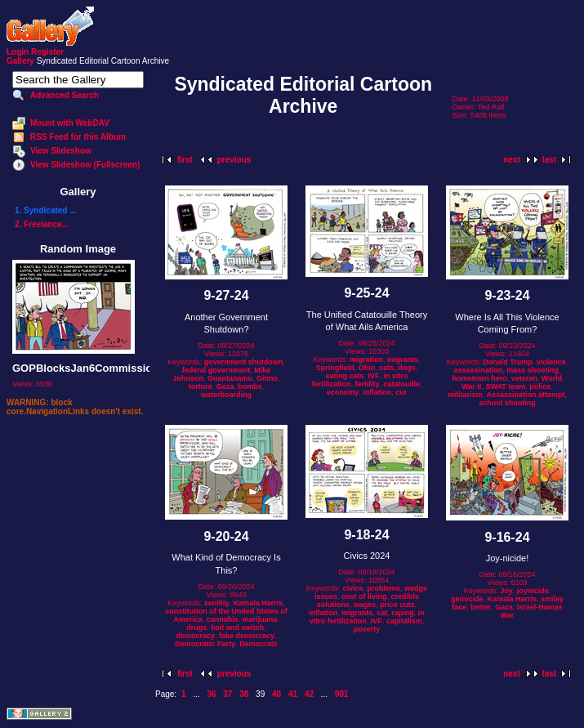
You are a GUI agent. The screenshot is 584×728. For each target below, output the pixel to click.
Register (47, 52)
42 (309, 694)
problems (384, 588)
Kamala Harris (259, 603)
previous (234, 160)
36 (211, 694)
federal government (216, 370)
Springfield (335, 368)
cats (386, 368)
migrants (403, 360)
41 (293, 694)
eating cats (344, 376)
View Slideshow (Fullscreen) (85, 165)
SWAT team (505, 386)
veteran (524, 378)
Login (18, 52)
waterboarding (226, 395)
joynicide (533, 591)
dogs (407, 368)
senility (217, 603)
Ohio (367, 368)
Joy (506, 591)
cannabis (223, 619)
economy (343, 392)
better (481, 607)
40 (276, 694)
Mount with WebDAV (70, 123)
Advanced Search (65, 95)
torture (201, 386)
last (549, 160)
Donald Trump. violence (524, 362)
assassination (479, 370)
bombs (250, 386)
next (512, 160)
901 (342, 694)
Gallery (20, 61)
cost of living (364, 596)
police (540, 386)
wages (365, 605)
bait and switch (237, 628)
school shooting (507, 403)
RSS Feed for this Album (78, 137)
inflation (377, 392)
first (185, 160)
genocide (467, 599)
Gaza (225, 386)
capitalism (404, 621)
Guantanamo (230, 378)
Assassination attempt (526, 395)
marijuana (260, 619)
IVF (374, 376)
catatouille (402, 384)
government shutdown (244, 362)
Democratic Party (205, 644)
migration (366, 360)
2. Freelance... (42, 224)
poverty (367, 629)
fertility (367, 384)
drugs (196, 628)
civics (352, 588)
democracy (195, 636)
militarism (465, 395)
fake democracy (247, 636)
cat (382, 613)
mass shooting (533, 370)
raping (403, 613)
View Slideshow (61, 151)
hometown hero (480, 378)
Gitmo (267, 378)
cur (401, 392)
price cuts (397, 605)
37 (227, 694)
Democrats (259, 644)
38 (244, 694)
